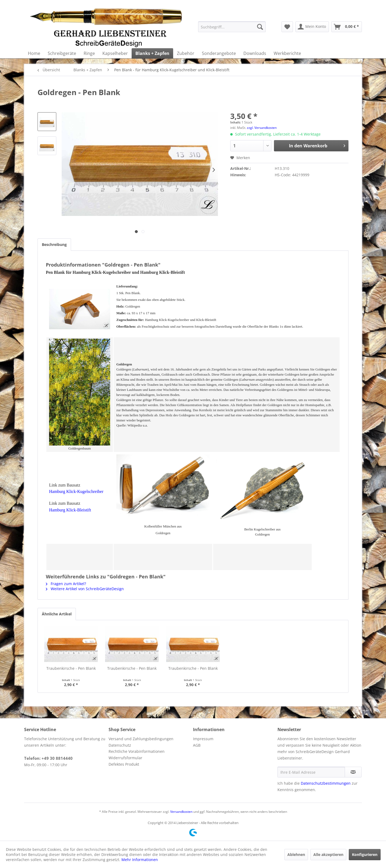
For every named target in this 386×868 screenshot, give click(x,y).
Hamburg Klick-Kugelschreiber (76, 491)
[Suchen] (260, 27)
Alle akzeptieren (328, 854)
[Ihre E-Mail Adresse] (311, 772)
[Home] (34, 53)
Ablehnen (296, 854)
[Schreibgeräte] (62, 53)
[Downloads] (255, 53)
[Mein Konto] (312, 27)
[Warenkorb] (347, 27)
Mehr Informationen (140, 860)
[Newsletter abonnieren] (353, 772)
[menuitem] (232, 27)
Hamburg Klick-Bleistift (70, 510)
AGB (197, 745)
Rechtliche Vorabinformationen (137, 751)
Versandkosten (181, 812)
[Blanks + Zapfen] (152, 53)
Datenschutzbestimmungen (326, 783)
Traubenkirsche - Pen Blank (71, 668)
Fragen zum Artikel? (66, 584)
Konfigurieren (365, 854)
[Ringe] (89, 53)
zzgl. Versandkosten (262, 128)
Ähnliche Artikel (57, 614)
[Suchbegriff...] (232, 27)
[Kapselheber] (115, 53)
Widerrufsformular (125, 758)
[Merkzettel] (287, 27)
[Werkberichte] (287, 53)
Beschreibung (54, 244)
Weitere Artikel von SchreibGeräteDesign (85, 589)
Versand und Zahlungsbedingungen (141, 739)
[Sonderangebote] (219, 53)
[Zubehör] (186, 53)
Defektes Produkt (124, 764)
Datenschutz (120, 745)
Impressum (203, 739)
